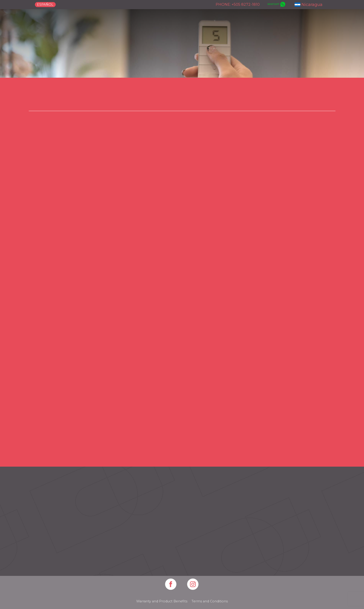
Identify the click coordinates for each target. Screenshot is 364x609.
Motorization (256, 100)
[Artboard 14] (171, 585)
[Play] (181, 270)
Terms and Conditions (210, 601)
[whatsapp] (276, 5)
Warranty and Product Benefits (162, 601)
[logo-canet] (65, 23)
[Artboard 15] (193, 585)
